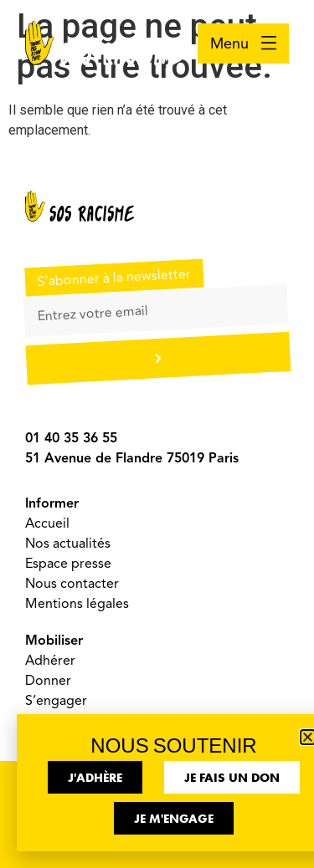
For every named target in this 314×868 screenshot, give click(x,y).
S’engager (56, 701)
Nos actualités (68, 544)
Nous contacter (72, 584)
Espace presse (68, 564)
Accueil (47, 523)
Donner (48, 681)
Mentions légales (77, 604)
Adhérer (50, 661)
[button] (308, 737)
